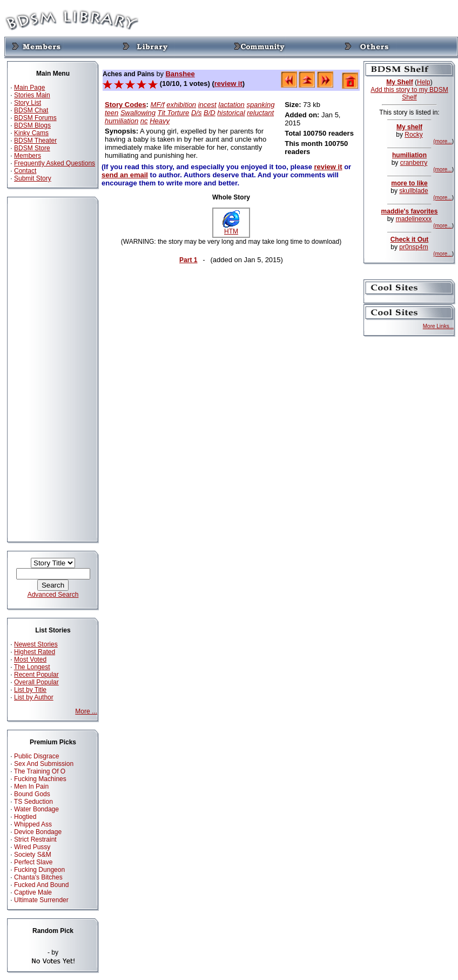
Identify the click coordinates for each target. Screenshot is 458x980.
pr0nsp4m (413, 247)
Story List (28, 103)
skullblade (413, 191)
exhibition (181, 105)
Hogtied (25, 817)
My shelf (409, 127)
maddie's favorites (410, 211)
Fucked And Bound (41, 885)
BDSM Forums (35, 118)
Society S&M (33, 855)
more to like (409, 183)
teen (112, 113)
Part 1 (188, 260)
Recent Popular (36, 675)
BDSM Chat (31, 110)
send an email (125, 175)
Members (28, 156)
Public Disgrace (36, 756)
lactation (231, 105)
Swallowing (138, 113)
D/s (197, 113)
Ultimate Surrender (41, 900)
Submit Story (33, 178)
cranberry (414, 163)
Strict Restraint (35, 839)
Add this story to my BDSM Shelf (409, 94)
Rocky (413, 135)
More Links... (438, 326)
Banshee (180, 74)
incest (207, 105)
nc (144, 121)
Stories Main (32, 95)
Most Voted (30, 659)
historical (231, 113)
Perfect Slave (33, 862)
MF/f (158, 105)
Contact (25, 171)
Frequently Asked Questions (55, 163)
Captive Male (33, 892)
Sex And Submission (44, 764)
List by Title (30, 690)
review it (228, 84)
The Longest (32, 667)
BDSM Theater (35, 141)
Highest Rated (35, 652)
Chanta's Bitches (38, 877)
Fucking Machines (40, 779)
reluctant (260, 113)
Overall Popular (36, 682)
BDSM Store (32, 148)
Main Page (29, 88)
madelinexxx (414, 219)
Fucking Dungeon (39, 870)
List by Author (34, 697)
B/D (210, 113)
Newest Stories (36, 644)
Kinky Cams (31, 133)
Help (424, 82)
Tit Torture (174, 113)
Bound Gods (32, 794)
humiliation (122, 121)
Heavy (160, 121)
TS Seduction (33, 802)
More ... (86, 711)
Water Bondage (36, 809)
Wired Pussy (32, 847)
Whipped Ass (33, 824)
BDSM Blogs (32, 125)
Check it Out (410, 239)
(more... (442, 141)
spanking (260, 105)
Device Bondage (38, 832)
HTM (231, 228)
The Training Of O (40, 771)
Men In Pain (31, 786)
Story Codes (126, 105)
